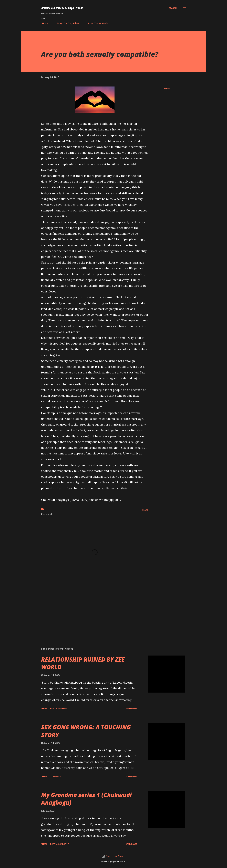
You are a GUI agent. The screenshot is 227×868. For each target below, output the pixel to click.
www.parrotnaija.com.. (63, 8)
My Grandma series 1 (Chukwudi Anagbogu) (86, 799)
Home (44, 23)
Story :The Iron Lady (96, 23)
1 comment (57, 776)
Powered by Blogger (113, 856)
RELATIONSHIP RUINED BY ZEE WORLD (83, 663)
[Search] (173, 8)
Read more (131, 708)
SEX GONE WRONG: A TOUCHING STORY (86, 731)
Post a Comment (60, 708)
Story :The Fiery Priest (66, 23)
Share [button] (167, 89)
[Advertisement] (90, 611)
